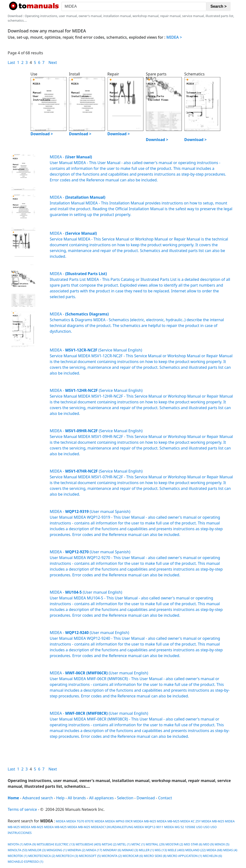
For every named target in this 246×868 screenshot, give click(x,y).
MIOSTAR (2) (174, 844)
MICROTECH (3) (67, 856)
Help (60, 798)
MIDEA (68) (214, 850)
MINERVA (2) (76, 850)
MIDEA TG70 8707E (80, 821)
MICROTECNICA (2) (42, 856)
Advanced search (38, 798)
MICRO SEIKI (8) (155, 856)
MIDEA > (174, 37)
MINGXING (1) (57, 850)
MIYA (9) (30, 844)
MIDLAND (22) (195, 850)
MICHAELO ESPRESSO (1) (25, 862)
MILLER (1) (146, 850)
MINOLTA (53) (18, 850)
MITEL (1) (124, 844)
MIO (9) (209, 844)
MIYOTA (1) (15, 844)
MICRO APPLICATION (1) (185, 856)
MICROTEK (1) (18, 856)
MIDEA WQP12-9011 (149, 827)
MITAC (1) (138, 844)
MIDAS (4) (230, 850)
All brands (77, 798)
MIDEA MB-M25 (145, 821)
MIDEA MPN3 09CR (119, 821)
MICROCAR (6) (133, 856)
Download (146, 798)
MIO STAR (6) (193, 844)
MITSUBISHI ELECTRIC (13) (56, 844)
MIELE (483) (176, 850)
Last (11, 62)
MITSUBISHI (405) (88, 844)
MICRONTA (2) (112, 856)
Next (53, 62)
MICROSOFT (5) (90, 856)
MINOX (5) (222, 844)
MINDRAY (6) (112, 850)
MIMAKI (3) (130, 850)
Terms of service (22, 809)
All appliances (101, 798)
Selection (125, 798)
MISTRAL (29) (155, 844)
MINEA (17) (94, 850)
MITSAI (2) (109, 844)
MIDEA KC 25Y (190, 821)
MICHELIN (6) (212, 856)
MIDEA (60, 821)
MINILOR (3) (37, 850)
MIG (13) (161, 850)
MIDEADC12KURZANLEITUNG (112, 827)
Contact (165, 798)
